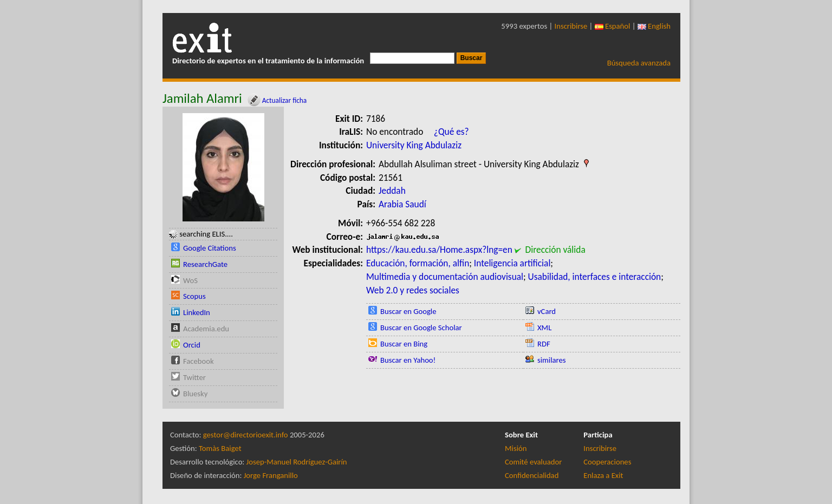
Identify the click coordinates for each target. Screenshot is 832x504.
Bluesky (195, 394)
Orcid (192, 345)
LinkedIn (197, 312)
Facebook (199, 361)
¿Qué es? (451, 132)
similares (552, 360)
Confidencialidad (532, 475)
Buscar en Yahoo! (408, 360)
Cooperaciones (607, 462)
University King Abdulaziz (414, 145)
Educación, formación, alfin (418, 263)
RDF (544, 344)
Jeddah (392, 191)
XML (544, 328)
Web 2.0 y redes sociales (413, 290)
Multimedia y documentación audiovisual (445, 277)
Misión (516, 448)
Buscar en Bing (404, 344)
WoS (190, 280)
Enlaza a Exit (603, 475)
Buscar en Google (408, 311)
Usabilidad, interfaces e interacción (595, 277)
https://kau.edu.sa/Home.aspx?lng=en (439, 250)
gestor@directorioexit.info (246, 435)
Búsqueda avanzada (639, 63)
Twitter (194, 377)
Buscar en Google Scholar (421, 328)
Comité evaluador (533, 462)
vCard (547, 311)
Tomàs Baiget (220, 448)
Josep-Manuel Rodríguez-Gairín (297, 462)
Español (613, 26)
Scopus (194, 296)
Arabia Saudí (402, 204)
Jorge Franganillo (271, 475)
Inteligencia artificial (512, 263)
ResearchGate (205, 264)
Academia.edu (206, 329)
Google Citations (210, 248)
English (654, 26)
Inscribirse (571, 26)
